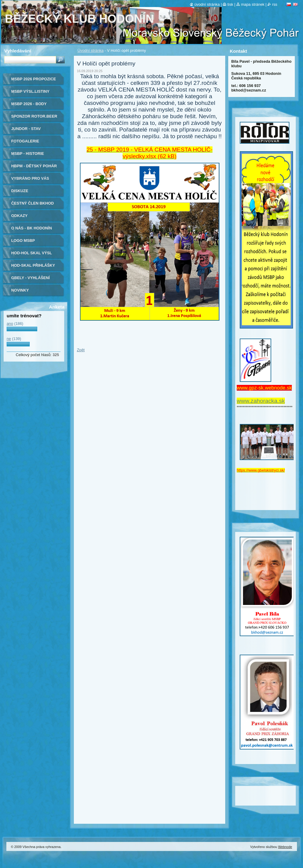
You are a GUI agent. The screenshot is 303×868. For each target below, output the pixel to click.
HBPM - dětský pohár (34, 166)
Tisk (230, 4)
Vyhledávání (18, 51)
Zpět (81, 350)
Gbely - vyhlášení (30, 278)
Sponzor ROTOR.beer (34, 116)
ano (10, 324)
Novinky (20, 290)
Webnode (285, 847)
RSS (275, 4)
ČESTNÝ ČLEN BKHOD (33, 203)
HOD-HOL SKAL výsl (32, 253)
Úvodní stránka (91, 50)
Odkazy (19, 216)
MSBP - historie (28, 154)
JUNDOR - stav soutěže (26, 131)
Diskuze (20, 191)
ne (9, 339)
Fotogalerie (25, 141)
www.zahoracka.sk (261, 401)
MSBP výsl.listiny (30, 91)
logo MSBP (23, 240)
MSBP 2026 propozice (34, 79)
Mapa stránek (253, 4)
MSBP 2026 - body (29, 104)
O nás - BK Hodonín (31, 228)
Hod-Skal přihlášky (33, 265)
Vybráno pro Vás (30, 178)
